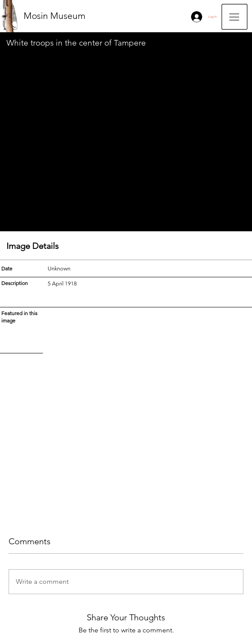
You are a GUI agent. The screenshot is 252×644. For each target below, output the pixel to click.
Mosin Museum (55, 16)
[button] (234, 17)
